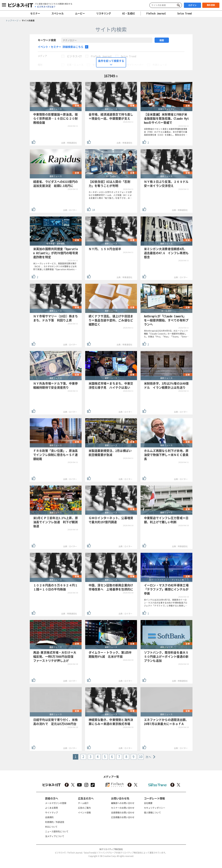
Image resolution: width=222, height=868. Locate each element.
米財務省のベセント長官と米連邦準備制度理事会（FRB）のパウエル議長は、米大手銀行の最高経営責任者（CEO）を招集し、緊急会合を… (166, 132)
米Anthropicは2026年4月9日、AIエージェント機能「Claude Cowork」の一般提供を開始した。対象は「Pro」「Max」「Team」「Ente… (166, 334)
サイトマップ (51, 812)
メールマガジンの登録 (56, 803)
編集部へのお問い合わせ (123, 803)
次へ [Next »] (148, 757)
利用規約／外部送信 (55, 822)
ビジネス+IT (74, 56)
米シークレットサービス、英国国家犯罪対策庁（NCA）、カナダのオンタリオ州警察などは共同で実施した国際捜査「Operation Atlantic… (55, 266)
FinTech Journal (101, 56)
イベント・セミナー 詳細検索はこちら (61, 47)
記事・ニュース (75, 65)
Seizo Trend (129, 56)
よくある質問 (51, 808)
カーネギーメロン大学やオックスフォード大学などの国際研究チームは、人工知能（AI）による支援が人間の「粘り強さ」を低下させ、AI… (110, 195)
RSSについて (51, 827)
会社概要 (148, 803)
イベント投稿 (84, 812)
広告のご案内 (84, 808)
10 (141, 757)
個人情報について (152, 812)
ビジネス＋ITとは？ (46, 7)
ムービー (80, 13)
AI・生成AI (129, 13)
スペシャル (58, 13)
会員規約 (49, 817)
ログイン (193, 5)
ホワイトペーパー (134, 65)
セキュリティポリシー (155, 808)
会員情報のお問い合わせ (123, 812)
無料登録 (211, 5)
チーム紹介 (83, 803)
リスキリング (104, 13)
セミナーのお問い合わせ (123, 808)
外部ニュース (160, 65)
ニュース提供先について (57, 831)
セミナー (35, 13)
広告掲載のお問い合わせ (123, 817)
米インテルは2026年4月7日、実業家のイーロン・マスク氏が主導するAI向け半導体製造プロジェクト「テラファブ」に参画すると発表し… (166, 603)
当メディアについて (55, 836)
